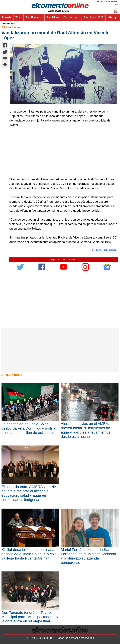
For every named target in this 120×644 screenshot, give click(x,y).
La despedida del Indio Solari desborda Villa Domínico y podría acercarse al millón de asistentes (28, 428)
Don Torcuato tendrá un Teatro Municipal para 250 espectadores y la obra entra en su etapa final (30, 617)
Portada (7, 18)
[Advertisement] (62, 152)
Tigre (18, 18)
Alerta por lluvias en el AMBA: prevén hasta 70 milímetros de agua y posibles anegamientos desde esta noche (86, 430)
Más (112, 18)
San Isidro (53, 18)
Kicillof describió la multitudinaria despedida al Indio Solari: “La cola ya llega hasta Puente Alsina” (29, 554)
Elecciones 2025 (93, 18)
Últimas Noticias (11, 375)
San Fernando (34, 18)
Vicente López (71, 18)
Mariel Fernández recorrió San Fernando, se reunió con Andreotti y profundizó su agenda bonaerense (88, 556)
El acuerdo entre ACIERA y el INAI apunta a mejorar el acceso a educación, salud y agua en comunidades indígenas (29, 493)
